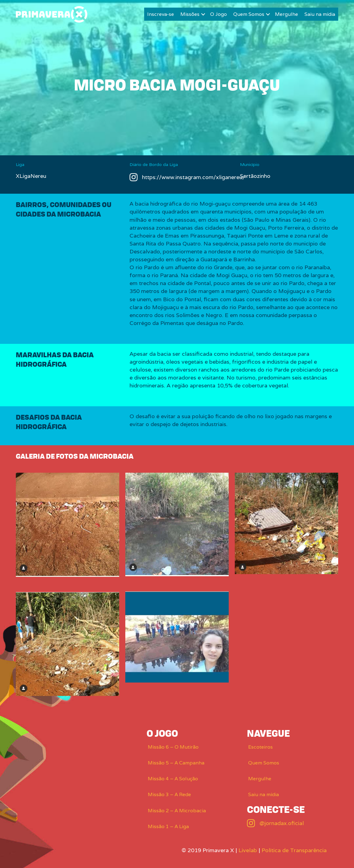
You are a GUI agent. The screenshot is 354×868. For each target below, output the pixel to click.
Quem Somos (249, 14)
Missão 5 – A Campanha (176, 763)
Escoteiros (260, 747)
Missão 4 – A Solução (173, 779)
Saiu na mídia (320, 14)
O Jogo (219, 14)
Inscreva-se (161, 14)
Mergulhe (286, 14)
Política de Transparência (294, 850)
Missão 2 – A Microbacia (177, 811)
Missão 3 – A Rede (169, 794)
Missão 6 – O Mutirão (173, 747)
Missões (190, 14)
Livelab (248, 850)
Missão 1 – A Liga (168, 826)
